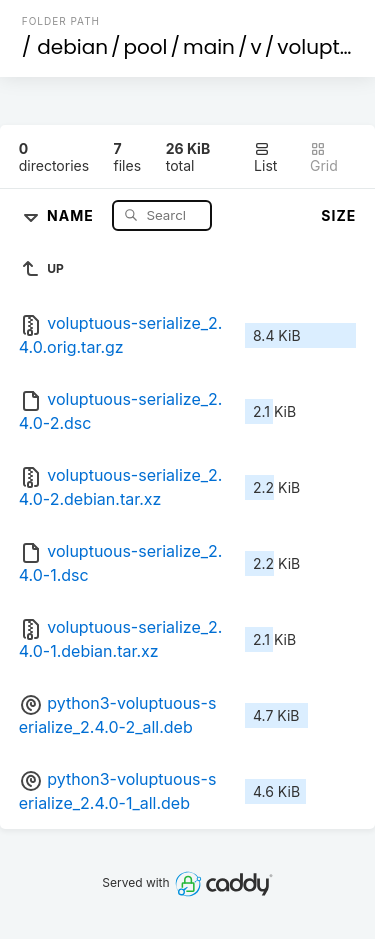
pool (146, 47)
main (209, 47)
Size (338, 215)
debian (72, 47)
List (265, 157)
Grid (324, 157)
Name (72, 214)
